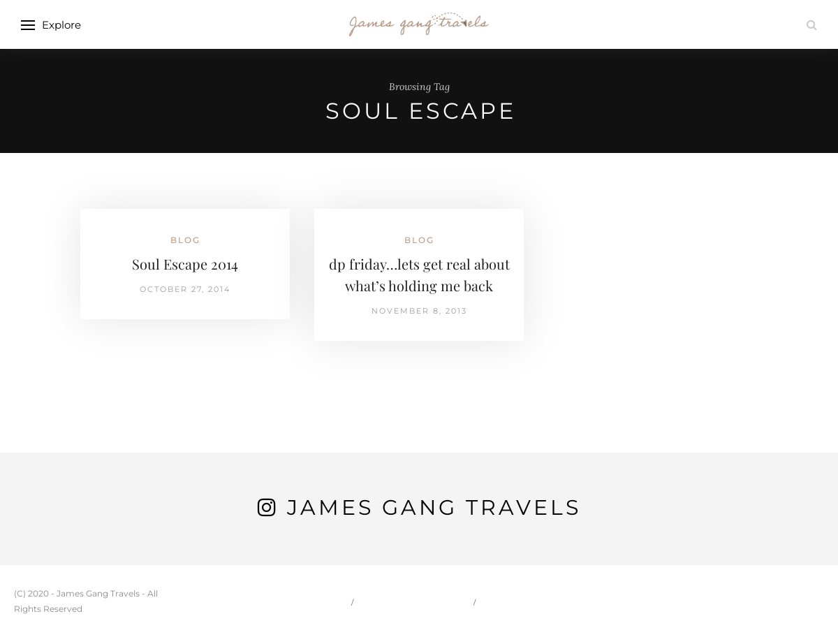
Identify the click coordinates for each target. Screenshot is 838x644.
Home (324, 602)
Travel (510, 602)
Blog (185, 240)
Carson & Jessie (415, 602)
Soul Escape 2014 (185, 264)
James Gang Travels (434, 507)
